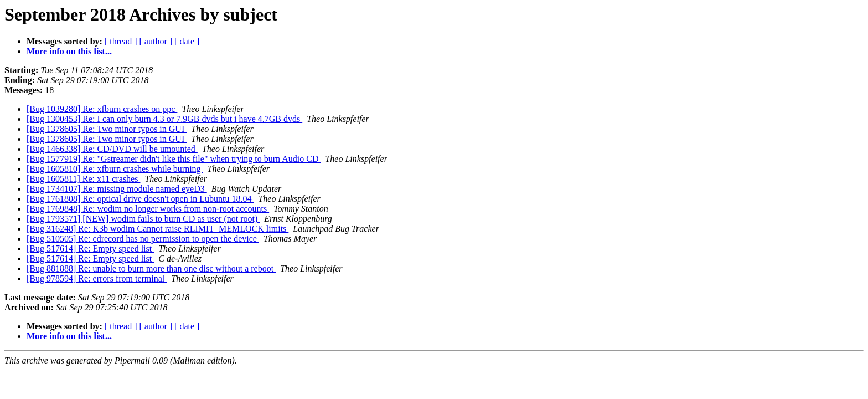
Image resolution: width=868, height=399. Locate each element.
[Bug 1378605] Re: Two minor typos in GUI (107, 129)
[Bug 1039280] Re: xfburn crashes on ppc (102, 109)
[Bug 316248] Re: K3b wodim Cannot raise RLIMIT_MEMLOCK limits (157, 229)
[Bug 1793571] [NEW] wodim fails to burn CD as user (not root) (143, 219)
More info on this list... (69, 51)
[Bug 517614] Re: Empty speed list (90, 249)
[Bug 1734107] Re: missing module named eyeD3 (117, 189)
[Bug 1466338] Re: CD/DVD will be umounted (112, 149)
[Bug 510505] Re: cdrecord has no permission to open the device (143, 239)
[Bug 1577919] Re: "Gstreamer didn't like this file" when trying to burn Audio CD (174, 159)
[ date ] (187, 41)
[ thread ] (121, 41)
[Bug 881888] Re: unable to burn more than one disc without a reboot (151, 268)
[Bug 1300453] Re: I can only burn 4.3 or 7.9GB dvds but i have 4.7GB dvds (164, 119)
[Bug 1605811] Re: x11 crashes (83, 179)
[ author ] (156, 41)
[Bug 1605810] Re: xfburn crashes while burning (115, 169)
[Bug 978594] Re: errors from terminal (97, 278)
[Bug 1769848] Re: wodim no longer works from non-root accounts (148, 209)
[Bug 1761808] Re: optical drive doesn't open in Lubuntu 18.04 (140, 199)
